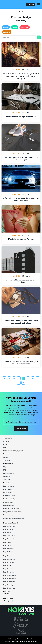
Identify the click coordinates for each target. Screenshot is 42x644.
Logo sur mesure (9, 486)
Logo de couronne (9, 572)
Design (6, 27)
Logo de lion (7, 566)
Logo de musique (9, 585)
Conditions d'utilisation (12, 641)
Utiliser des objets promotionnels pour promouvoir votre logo (21, 289)
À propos (6, 441)
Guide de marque (9, 505)
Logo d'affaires (8, 552)
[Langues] (7, 594)
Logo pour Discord (9, 536)
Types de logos (8, 515)
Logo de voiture (8, 529)
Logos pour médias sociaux (12, 509)
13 (28, 378)
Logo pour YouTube (9, 526)
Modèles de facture (9, 496)
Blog (5, 467)
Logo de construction (10, 569)
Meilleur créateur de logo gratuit (13, 518)
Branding (7, 32)
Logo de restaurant (9, 582)
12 (23, 378)
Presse (5, 444)
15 (38, 378)
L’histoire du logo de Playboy (21, 207)
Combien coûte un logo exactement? (21, 84)
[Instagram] (9, 601)
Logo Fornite (7, 542)
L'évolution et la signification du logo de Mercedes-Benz (21, 167)
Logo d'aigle (7, 533)
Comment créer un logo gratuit (13, 451)
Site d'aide (7, 460)
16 (19, 383)
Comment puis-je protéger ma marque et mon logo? (21, 125)
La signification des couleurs (12, 512)
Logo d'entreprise (9, 549)
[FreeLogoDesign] (10, 4)
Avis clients (7, 480)
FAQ (5, 470)
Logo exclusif (7, 489)
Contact (6, 457)
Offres (5, 448)
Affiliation (6, 476)
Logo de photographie (10, 578)
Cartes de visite (8, 493)
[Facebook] (5, 601)
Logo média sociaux (10, 575)
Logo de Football (9, 562)
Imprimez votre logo (10, 499)
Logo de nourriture (9, 588)
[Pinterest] (14, 601)
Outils (15, 27)
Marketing (25, 27)
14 (33, 378)
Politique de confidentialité (29, 641)
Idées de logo (8, 454)
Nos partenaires (8, 473)
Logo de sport (8, 556)
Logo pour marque (9, 559)
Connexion (31, 4)
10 (14, 378)
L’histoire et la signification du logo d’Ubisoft (21, 247)
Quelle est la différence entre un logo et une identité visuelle (21, 330)
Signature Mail (8, 502)
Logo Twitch (7, 545)
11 (19, 378)
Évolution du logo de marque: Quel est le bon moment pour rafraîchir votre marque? (21, 44)
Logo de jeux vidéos (10, 539)
